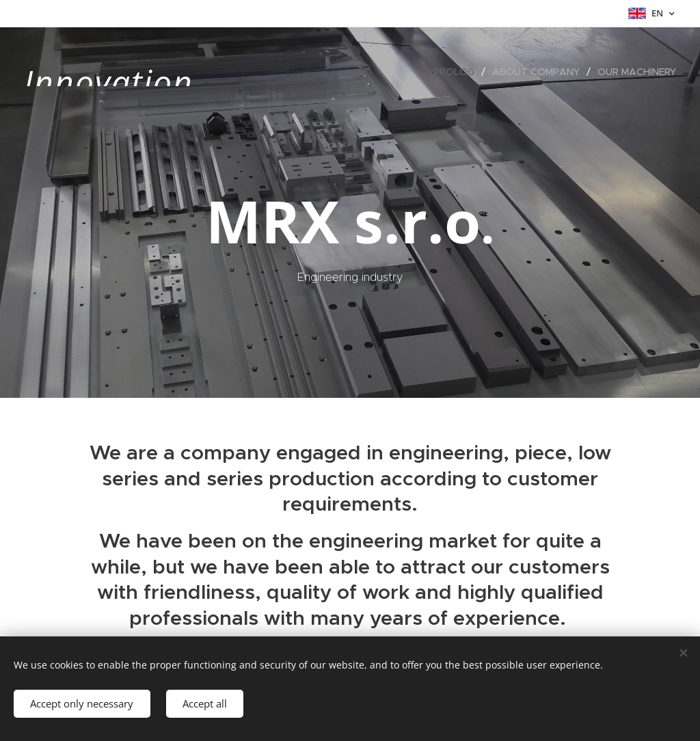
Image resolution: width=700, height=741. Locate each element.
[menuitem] (458, 72)
